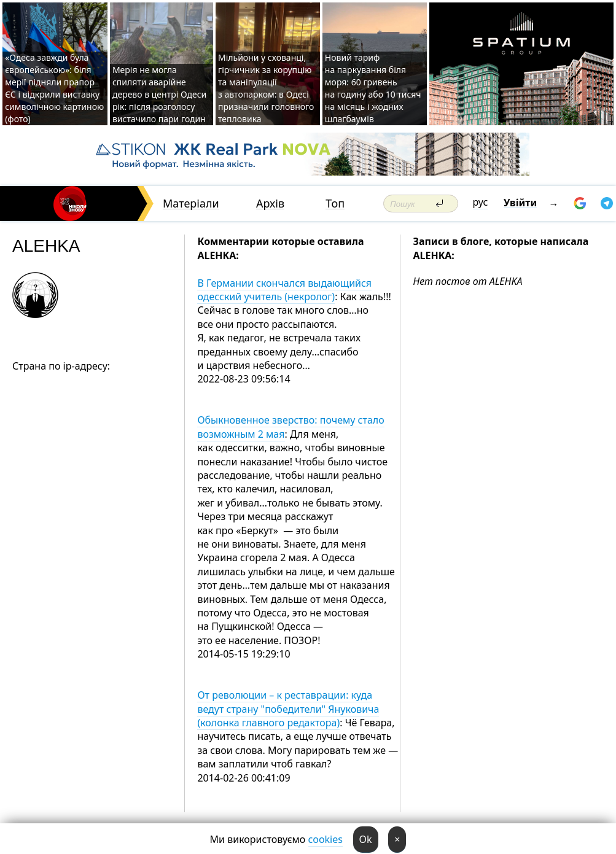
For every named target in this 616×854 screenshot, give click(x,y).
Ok (366, 839)
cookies (326, 839)
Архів (270, 204)
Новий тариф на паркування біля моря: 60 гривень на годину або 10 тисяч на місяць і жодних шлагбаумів (373, 88)
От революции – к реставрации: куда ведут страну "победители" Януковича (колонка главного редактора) (288, 709)
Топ (335, 204)
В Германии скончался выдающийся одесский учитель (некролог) (284, 290)
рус (481, 202)
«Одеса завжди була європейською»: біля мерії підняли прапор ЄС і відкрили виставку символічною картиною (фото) (54, 88)
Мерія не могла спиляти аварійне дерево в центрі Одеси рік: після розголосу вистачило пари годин (159, 94)
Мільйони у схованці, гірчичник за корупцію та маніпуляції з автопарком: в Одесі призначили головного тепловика (266, 88)
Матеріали (191, 204)
